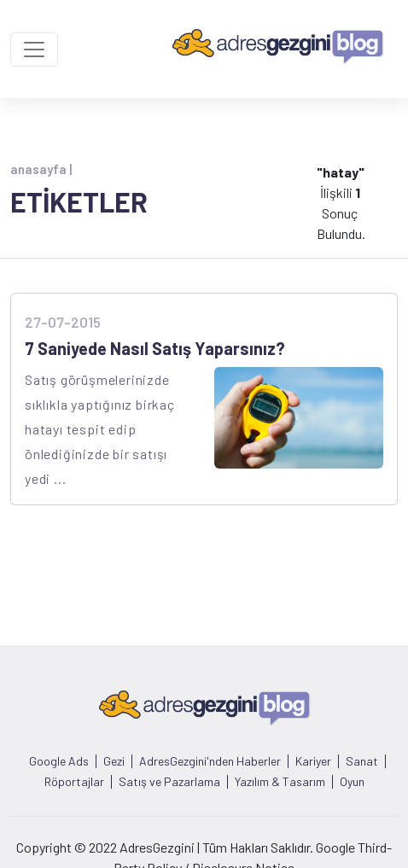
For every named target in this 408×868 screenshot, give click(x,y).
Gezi (114, 761)
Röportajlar (74, 782)
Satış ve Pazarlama (169, 782)
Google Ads (59, 761)
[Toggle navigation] (34, 50)
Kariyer (313, 761)
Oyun (352, 782)
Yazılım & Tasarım (280, 782)
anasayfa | (41, 169)
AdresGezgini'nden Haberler (210, 761)
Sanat (362, 761)
